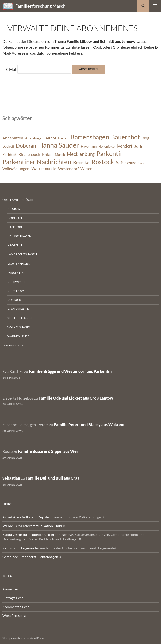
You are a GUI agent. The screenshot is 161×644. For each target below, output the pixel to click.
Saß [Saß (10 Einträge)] (120, 162)
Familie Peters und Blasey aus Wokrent (89, 425)
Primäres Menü (155, 6)
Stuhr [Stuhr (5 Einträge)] (141, 163)
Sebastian (11, 478)
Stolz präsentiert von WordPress (23, 638)
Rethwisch (16, 282)
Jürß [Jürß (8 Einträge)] (138, 146)
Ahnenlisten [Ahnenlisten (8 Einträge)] (13, 138)
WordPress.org (14, 616)
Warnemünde (18, 336)
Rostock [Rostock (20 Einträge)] (103, 162)
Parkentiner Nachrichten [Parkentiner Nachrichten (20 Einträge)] (37, 162)
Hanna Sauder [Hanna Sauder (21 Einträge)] (59, 145)
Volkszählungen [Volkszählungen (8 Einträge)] (16, 169)
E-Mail (11, 69)
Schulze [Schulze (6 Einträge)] (131, 163)
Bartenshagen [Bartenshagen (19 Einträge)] (90, 137)
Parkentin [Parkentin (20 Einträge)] (110, 153)
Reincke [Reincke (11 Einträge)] (81, 162)
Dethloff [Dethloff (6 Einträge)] (8, 147)
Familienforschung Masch (40, 6)
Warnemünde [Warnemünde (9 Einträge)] (44, 168)
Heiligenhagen (19, 236)
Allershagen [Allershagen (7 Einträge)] (34, 138)
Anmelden (10, 589)
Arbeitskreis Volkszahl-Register (26, 517)
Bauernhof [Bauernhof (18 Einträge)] (125, 137)
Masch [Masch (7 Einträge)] (60, 154)
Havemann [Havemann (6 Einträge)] (89, 147)
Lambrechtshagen (22, 254)
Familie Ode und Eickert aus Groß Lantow (76, 398)
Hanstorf (15, 227)
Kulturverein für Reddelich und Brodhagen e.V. (38, 535)
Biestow (14, 209)
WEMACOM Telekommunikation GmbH (33, 526)
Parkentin (16, 273)
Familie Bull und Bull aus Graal (53, 478)
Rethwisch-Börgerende (20, 548)
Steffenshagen (19, 318)
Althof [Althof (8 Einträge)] (51, 138)
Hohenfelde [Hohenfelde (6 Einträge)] (107, 147)
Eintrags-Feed (13, 598)
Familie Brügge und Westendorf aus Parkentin (70, 371)
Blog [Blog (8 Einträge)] (145, 138)
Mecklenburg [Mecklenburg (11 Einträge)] (81, 154)
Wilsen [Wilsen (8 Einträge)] (86, 169)
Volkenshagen (19, 327)
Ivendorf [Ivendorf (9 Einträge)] (125, 146)
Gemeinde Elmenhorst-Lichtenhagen (30, 557)
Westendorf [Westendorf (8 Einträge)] (68, 169)
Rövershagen (18, 309)
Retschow (16, 291)
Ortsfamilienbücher (19, 200)
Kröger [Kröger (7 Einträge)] (48, 154)
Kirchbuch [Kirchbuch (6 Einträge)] (9, 155)
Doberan (15, 218)
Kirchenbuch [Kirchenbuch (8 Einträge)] (29, 154)
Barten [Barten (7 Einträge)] (63, 138)
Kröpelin (15, 245)
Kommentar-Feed (16, 607)
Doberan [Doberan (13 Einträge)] (26, 146)
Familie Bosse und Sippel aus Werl (49, 451)
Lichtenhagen (19, 263)
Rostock (14, 300)
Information (13, 345)
